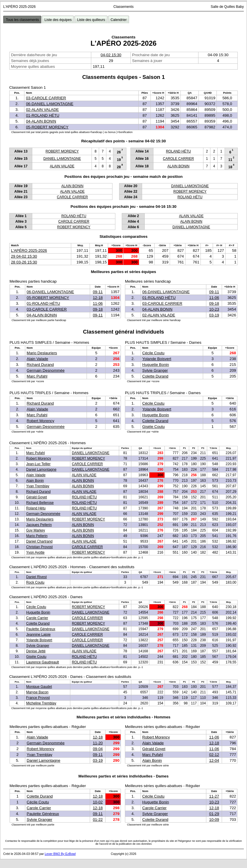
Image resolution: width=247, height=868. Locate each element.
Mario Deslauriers (42, 353)
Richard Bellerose (40, 503)
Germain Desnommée (46, 370)
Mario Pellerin (37, 536)
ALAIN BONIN (178, 166)
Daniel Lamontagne (41, 470)
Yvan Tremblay (38, 486)
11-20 (98, 743)
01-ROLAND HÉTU (43, 115)
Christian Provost (39, 547)
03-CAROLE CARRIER (46, 98)
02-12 (214, 755)
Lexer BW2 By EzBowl (60, 854)
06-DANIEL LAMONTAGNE (50, 104)
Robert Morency (41, 421)
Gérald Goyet (36, 497)
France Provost (38, 698)
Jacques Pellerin (39, 525)
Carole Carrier (37, 618)
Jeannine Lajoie (38, 635)
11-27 (214, 796)
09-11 (98, 292)
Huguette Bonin (156, 365)
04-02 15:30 (111, 55)
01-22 (98, 820)
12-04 (214, 760)
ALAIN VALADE (62, 166)
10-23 (214, 309)
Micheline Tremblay (41, 703)
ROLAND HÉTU (178, 151)
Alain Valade (37, 359)
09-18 (98, 309)
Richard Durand (40, 365)
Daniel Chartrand (39, 541)
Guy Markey (36, 530)
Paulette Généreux (41, 629)
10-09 (214, 820)
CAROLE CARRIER (179, 159)
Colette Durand (155, 376)
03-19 (214, 315)
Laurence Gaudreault (43, 662)
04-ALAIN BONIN (41, 121)
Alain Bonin (35, 481)
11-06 (98, 303)
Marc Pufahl (37, 376)
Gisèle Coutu (154, 427)
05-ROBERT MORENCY (47, 127)
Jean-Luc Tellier (38, 464)
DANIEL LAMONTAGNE (62, 159)
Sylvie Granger (155, 370)
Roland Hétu (36, 508)
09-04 (98, 749)
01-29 (214, 814)
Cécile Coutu (153, 353)
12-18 (98, 298)
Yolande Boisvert (157, 359)
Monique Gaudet (39, 687)
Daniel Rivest (36, 577)
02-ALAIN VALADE (42, 110)
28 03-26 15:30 (24, 262)
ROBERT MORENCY (62, 151)
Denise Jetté (36, 651)
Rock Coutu (35, 582)
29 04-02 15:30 (24, 256)
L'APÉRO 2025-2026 (29, 250)
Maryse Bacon (37, 692)
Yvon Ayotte (35, 552)
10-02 (98, 802)
